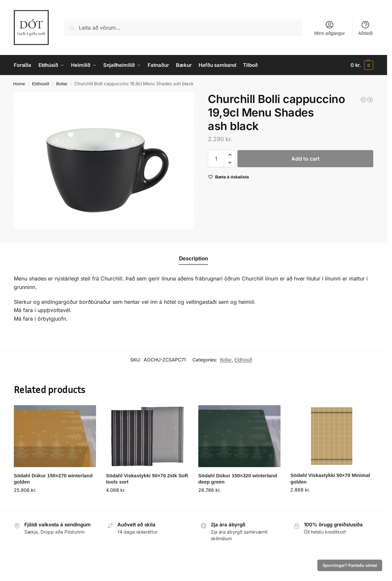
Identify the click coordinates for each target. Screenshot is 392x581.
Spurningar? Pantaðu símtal (350, 565)
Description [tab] (193, 259)
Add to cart (306, 159)
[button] (362, 65)
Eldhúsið (41, 84)
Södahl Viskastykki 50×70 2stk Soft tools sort (147, 479)
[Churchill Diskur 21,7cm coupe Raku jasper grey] (370, 100)
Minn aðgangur (329, 28)
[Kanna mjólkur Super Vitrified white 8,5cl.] (363, 100)
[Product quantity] (216, 159)
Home (19, 84)
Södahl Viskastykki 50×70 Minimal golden (330, 478)
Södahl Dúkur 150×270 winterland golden (53, 479)
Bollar (62, 84)
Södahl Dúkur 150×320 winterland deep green (238, 479)
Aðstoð (365, 28)
